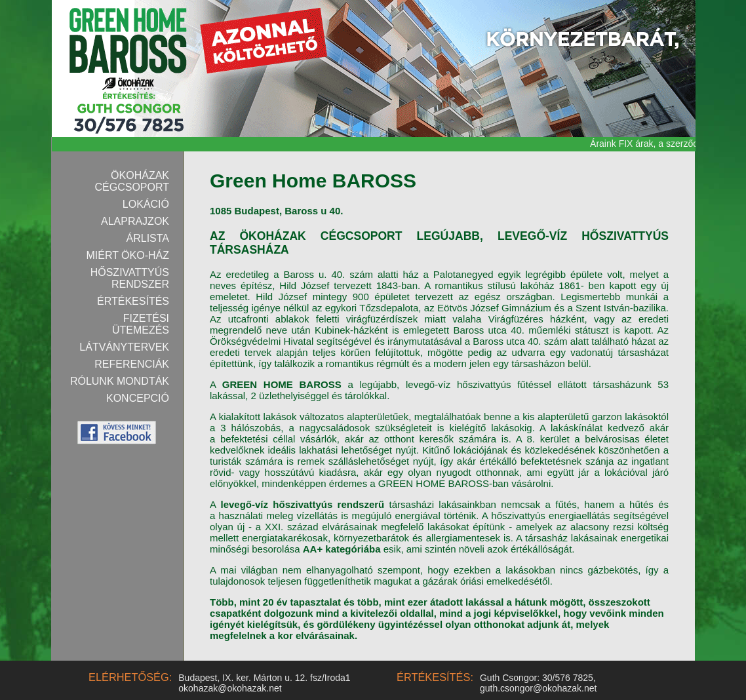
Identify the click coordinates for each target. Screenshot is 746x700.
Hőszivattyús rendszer (130, 278)
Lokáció (146, 204)
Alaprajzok (135, 221)
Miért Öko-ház (128, 255)
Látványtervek (124, 347)
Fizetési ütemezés (141, 324)
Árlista (148, 238)
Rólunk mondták (120, 381)
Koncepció (138, 398)
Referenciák (132, 364)
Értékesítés (133, 301)
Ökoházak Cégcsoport (132, 181)
